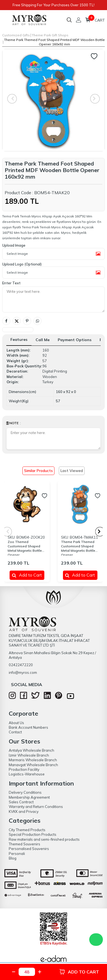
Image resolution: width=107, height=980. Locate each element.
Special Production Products (33, 834)
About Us (16, 723)
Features (19, 340)
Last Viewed (72, 471)
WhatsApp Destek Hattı (96, 940)
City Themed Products (27, 830)
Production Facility (24, 769)
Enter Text (11, 283)
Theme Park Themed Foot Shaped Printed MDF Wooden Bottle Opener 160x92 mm (54, 42)
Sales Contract (21, 802)
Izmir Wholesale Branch (29, 755)
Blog (13, 858)
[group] (53, 100)
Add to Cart (27, 575)
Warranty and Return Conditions (36, 807)
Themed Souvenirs (24, 844)
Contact (15, 732)
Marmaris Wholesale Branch (33, 760)
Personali (17, 854)
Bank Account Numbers (28, 727)
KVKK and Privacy (24, 811)
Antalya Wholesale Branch (31, 750)
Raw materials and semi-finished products (44, 839)
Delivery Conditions (25, 792)
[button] (100, 532)
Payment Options (75, 340)
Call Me (43, 340)
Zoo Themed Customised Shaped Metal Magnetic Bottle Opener (25, 548)
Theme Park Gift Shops (50, 35)
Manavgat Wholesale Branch (33, 765)
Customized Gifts (16, 35)
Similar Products (38, 471)
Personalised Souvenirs (29, 849)
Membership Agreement (29, 797)
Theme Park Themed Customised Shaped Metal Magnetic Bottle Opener (78, 548)
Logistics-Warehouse (27, 774)
